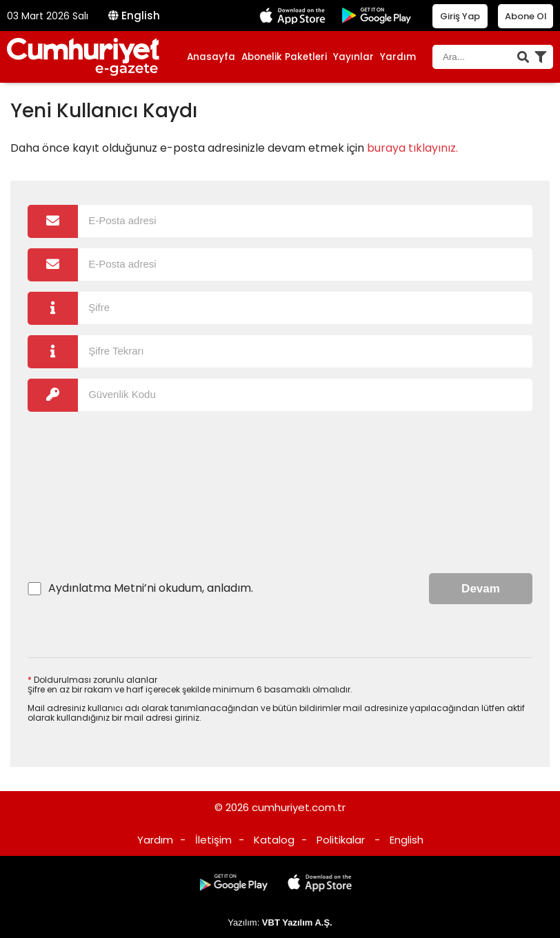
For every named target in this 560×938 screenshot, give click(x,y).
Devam (481, 589)
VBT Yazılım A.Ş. (297, 922)
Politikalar (341, 840)
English (134, 16)
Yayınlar (353, 57)
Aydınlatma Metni (96, 588)
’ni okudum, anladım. (151, 588)
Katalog (274, 840)
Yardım (398, 57)
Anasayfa (211, 57)
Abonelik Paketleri (284, 57)
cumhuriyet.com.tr (299, 807)
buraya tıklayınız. (412, 148)
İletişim (213, 840)
